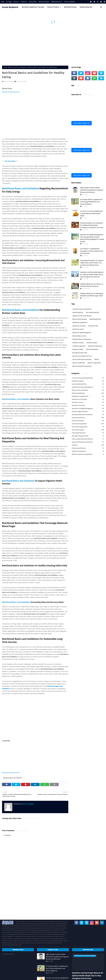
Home (3, 2)
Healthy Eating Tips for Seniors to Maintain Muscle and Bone (92, 285)
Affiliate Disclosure (57, 2)
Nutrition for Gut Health (79, 326)
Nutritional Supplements (95, 346)
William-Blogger (9, 81)
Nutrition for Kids (93, 326)
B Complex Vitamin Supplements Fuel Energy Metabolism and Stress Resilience (91, 202)
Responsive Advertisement (11, 92)
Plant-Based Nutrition (92, 349)
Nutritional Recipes (92, 343)
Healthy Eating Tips (78, 312)
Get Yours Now (10, 161)
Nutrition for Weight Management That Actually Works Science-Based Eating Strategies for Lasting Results (92, 238)
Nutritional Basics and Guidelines (17, 67)
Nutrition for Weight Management (82, 333)
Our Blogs (9, 2)
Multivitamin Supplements (80, 323)
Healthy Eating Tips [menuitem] (86, 7)
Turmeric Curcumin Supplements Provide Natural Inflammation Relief (92, 213)
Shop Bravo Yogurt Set (82, 123)
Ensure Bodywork (10, 7)
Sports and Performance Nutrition (82, 359)
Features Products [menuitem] (53, 7)
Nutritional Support (78, 349)
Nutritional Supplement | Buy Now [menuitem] (33, 7)
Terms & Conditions (70, 2)
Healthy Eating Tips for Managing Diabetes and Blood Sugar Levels (92, 295)
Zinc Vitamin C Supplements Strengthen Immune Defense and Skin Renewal (92, 251)
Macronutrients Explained (80, 319)
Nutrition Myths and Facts (79, 336)
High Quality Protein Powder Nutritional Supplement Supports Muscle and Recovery (92, 190)
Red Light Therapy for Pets (80, 353)
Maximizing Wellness (95, 319)
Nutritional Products (78, 343)
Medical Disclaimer (44, 2)
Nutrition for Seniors (78, 329)
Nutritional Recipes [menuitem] (70, 7)
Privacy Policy (33, 2)
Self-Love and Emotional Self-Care (82, 356)
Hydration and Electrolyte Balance (82, 316)
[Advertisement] (53, 47)
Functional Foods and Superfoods (82, 309)
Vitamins (97, 359)
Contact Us (24, 2)
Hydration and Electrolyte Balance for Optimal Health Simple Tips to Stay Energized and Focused (92, 274)
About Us (16, 2)
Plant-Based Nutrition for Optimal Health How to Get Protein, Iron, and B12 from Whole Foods (92, 263)
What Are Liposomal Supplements (82, 366)
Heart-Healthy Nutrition (92, 312)
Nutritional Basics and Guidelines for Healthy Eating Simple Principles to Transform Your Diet (92, 225)
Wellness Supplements (94, 363)
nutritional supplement (79, 346)
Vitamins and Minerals (79, 363)
